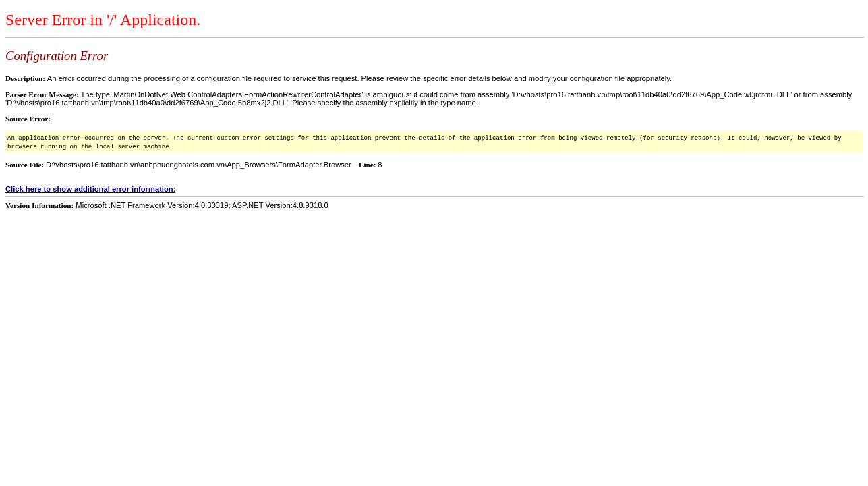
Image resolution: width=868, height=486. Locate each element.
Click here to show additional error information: (90, 189)
